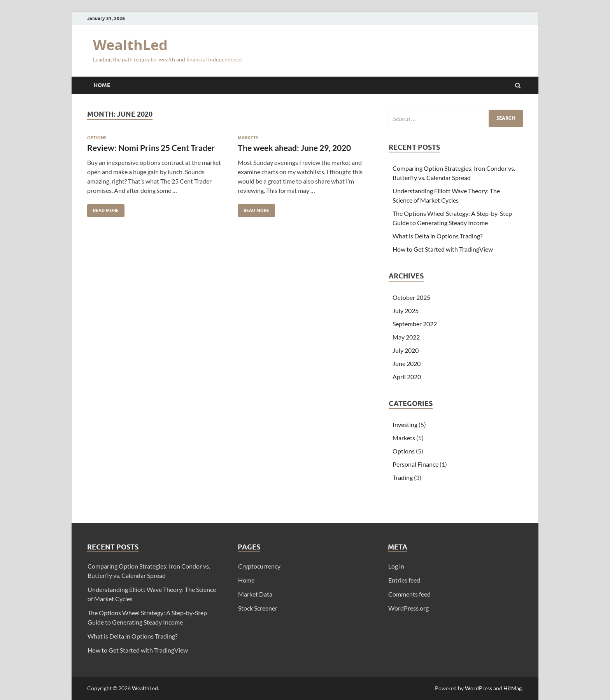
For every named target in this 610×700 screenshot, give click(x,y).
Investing (405, 424)
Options (97, 138)
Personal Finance (415, 464)
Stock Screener (258, 608)
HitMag (513, 688)
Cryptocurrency (259, 566)
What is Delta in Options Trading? (437, 236)
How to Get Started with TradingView (443, 249)
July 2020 (406, 350)
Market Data (255, 594)
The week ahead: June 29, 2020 (294, 148)
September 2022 (415, 324)
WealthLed (130, 45)
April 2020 (407, 377)
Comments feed (409, 594)
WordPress (479, 688)
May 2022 (406, 337)
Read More (103, 209)
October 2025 (411, 297)
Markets (248, 138)
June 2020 (407, 363)
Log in (396, 566)
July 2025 (406, 311)
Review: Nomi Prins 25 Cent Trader (151, 148)
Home (102, 85)
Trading (403, 477)
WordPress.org (408, 608)
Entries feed (404, 580)
